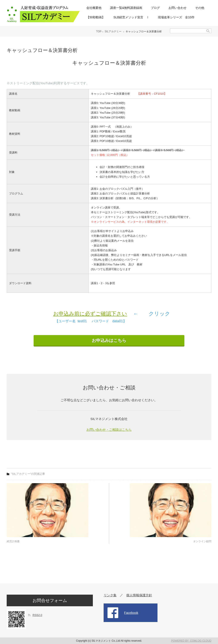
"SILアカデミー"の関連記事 (28, 474)
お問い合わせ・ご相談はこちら (109, 430)
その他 (200, 8)
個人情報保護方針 (139, 595)
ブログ (155, 8)
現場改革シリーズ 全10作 (176, 17)
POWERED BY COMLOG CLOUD (191, 641)
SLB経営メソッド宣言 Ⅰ (131, 17)
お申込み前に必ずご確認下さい (90, 314)
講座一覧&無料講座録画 (126, 8)
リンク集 (110, 595)
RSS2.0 (37, 615)
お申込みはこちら (109, 340)
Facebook (131, 613)
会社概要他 (94, 8)
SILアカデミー (113, 31)
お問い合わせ (178, 8)
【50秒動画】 (96, 17)
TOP (99, 31)
